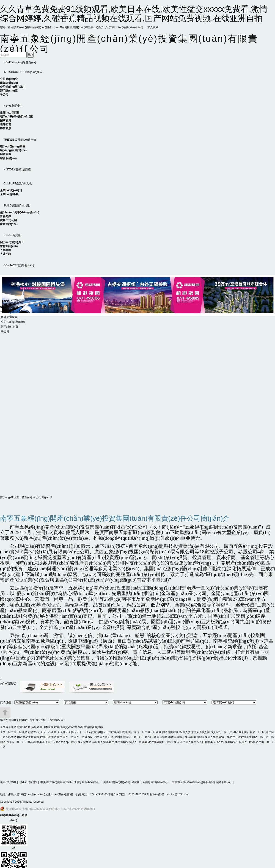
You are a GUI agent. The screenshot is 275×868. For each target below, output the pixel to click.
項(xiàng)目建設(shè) (13, 150)
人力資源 (12, 235)
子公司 (4, 95)
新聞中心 (13, 106)
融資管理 (5, 154)
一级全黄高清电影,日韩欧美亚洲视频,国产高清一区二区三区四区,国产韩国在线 (131, 732)
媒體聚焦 (5, 128)
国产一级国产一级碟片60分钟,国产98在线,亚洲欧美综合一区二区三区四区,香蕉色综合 (115, 737)
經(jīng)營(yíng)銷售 (13, 146)
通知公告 (5, 124)
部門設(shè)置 (9, 91)
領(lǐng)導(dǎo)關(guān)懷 (16, 117)
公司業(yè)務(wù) (20, 140)
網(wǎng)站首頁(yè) (20, 62)
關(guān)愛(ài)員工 (12, 242)
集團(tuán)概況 (23, 72)
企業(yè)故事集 (9, 194)
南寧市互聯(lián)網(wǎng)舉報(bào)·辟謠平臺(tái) (202, 782)
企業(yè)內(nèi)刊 (11, 190)
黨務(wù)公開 (8, 220)
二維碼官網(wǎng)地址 (14, 845)
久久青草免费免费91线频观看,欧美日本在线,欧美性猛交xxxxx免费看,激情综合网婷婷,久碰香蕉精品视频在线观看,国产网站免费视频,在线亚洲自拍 (134, 14)
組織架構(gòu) (9, 83)
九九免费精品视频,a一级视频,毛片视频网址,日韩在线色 (146, 742)
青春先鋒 (5, 216)
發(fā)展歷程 (17, 170)
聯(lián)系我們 (134, 27)
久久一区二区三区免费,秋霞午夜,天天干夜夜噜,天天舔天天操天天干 (41, 732)
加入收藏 (153, 27)
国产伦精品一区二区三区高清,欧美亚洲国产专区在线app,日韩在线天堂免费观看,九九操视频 (56, 742)
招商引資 (5, 120)
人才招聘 (5, 254)
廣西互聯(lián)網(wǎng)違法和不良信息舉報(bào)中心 (136, 782)
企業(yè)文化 (18, 184)
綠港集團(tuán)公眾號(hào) (14, 818)
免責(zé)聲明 (8, 782)
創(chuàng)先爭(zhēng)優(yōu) (20, 212)
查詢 (30, 55)
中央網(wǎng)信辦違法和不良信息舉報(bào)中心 (70, 782)
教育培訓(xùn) (9, 246)
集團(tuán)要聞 (9, 113)
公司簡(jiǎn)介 (9, 79)
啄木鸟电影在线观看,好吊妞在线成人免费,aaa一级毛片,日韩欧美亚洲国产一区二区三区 (221, 737)
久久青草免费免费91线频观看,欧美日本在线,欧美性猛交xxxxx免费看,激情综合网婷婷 (51, 727)
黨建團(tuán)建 (17, 206)
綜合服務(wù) (8, 158)
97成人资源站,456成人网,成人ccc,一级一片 (206, 732)
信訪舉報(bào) (19, 265)
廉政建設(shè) (9, 224)
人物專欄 (5, 250)
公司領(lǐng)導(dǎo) (12, 87)
